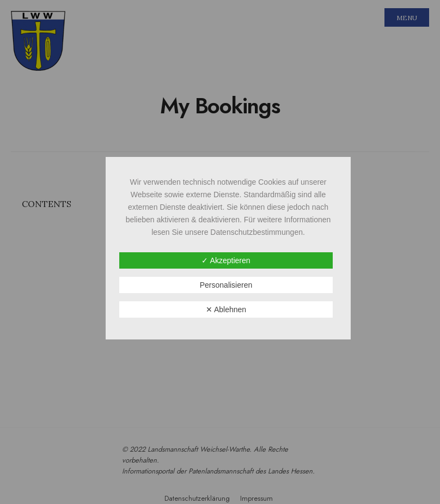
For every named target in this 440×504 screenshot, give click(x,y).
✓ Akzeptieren (226, 260)
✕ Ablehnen (226, 309)
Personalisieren (226, 285)
